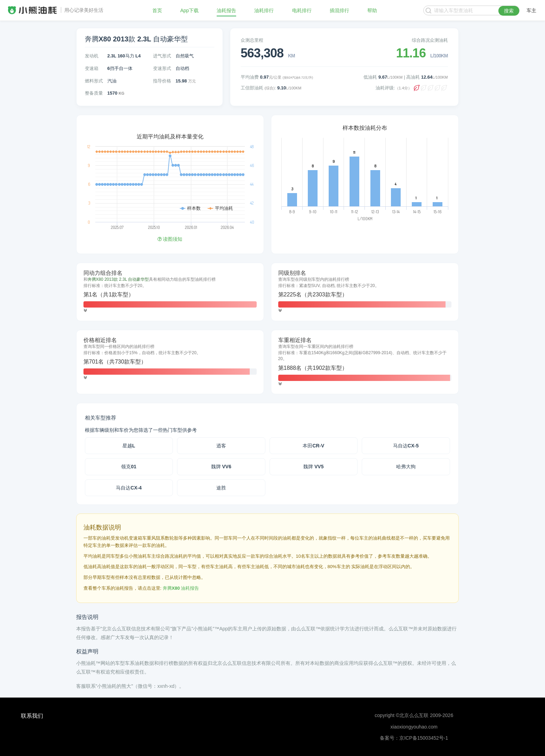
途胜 (221, 488)
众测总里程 (252, 40)
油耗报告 (226, 10)
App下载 (189, 10)
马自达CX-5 (406, 446)
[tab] (170, 292)
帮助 (372, 10)
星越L (129, 446)
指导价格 (162, 81)
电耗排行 (302, 10)
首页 (157, 10)
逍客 (221, 446)
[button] (85, 311)
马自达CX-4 (129, 488)
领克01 (129, 467)
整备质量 (94, 93)
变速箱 (92, 68)
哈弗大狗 (406, 467)
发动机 (92, 56)
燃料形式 (94, 81)
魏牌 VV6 (221, 467)
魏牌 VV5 (313, 467)
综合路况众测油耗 (430, 40)
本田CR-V (313, 446)
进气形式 (162, 56)
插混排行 (339, 10)
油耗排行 (264, 10)
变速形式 (162, 68)
